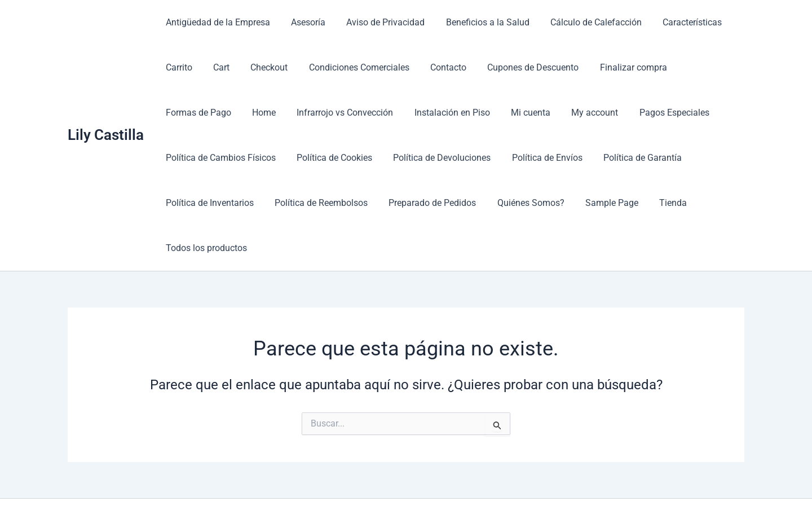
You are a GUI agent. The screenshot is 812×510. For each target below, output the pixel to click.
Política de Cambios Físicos (679, 113)
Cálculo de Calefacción (582, 22)
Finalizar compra (614, 67)
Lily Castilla (106, 112)
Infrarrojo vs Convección (254, 113)
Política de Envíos (409, 158)
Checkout (262, 67)
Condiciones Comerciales (348, 67)
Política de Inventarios (602, 158)
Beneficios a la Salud (477, 22)
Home (176, 113)
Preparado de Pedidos (319, 203)
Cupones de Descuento (517, 67)
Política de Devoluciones (306, 158)
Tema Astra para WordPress (528, 482)
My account (495, 113)
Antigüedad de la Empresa (216, 22)
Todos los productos (623, 203)
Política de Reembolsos (211, 203)
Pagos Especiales (571, 113)
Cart (217, 67)
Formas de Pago (698, 67)
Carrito (177, 67)
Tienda (551, 203)
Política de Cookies (202, 158)
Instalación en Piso (358, 113)
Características (676, 22)
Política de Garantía (501, 158)
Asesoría (304, 22)
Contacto (435, 67)
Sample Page (492, 203)
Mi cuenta (434, 113)
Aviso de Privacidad (378, 22)
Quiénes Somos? (414, 203)
